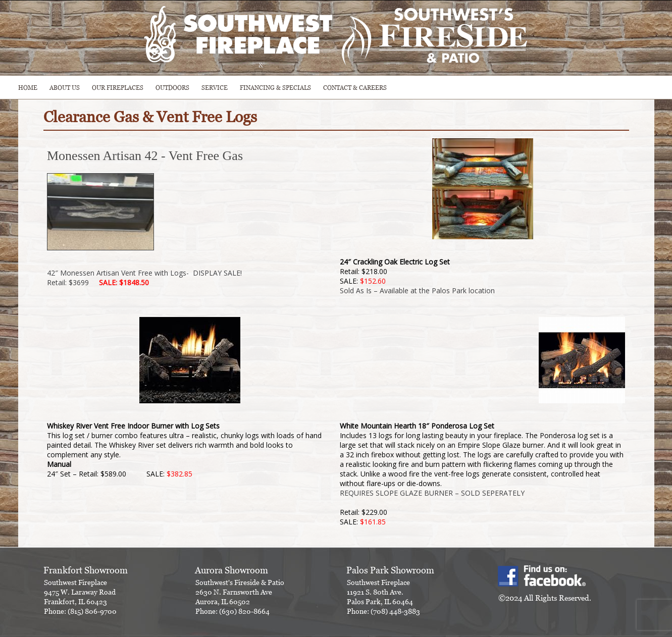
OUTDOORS (172, 88)
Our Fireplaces (118, 88)
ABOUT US (65, 88)
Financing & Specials (275, 88)
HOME (28, 88)
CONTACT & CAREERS (355, 88)
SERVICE (215, 88)
